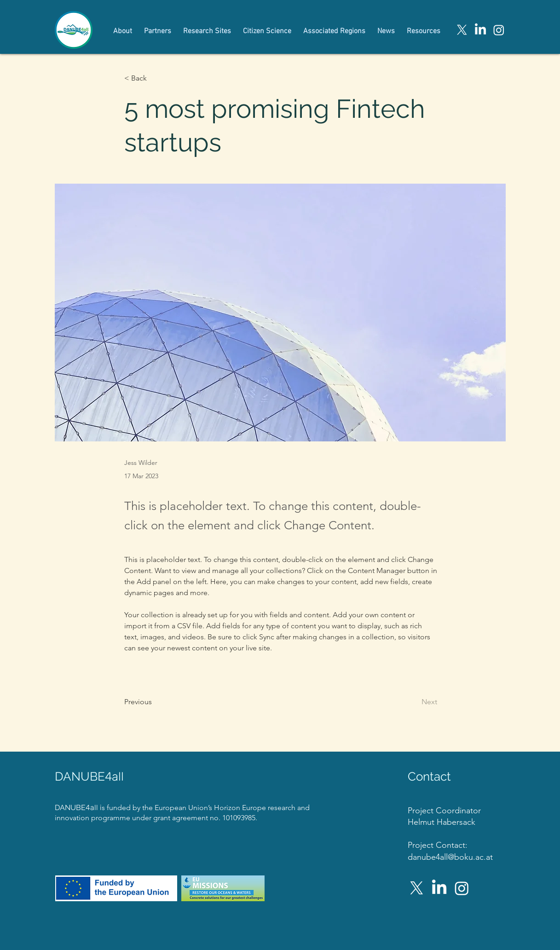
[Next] (414, 702)
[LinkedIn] (480, 30)
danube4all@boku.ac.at (450, 857)
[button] (155, 78)
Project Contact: (438, 845)
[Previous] (155, 702)
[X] (462, 30)
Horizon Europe (241, 808)
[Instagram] (499, 30)
